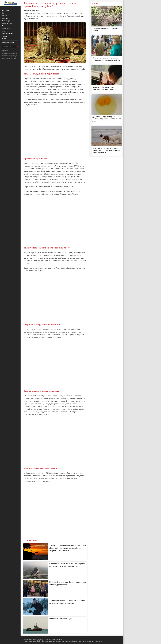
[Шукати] (17, 47)
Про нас (5, 51)
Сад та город (6, 28)
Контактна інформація (10, 53)
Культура (5, 18)
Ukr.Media (81, 69)
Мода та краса (7, 21)
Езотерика (5, 11)
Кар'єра (5, 16)
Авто (4, 8)
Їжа (3, 13)
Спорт (4, 31)
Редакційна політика (9, 58)
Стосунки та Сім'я (8, 34)
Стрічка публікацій (8, 42)
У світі (4, 39)
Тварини (5, 36)
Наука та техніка (7, 23)
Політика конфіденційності (11, 56)
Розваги (5, 26)
